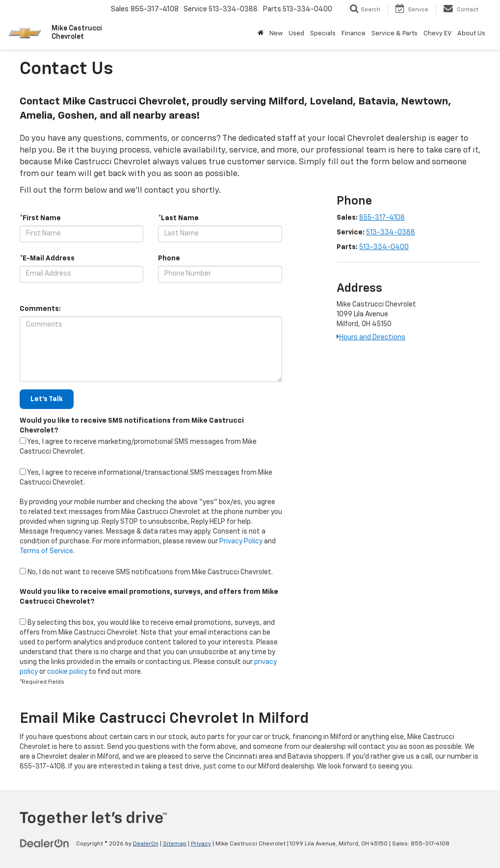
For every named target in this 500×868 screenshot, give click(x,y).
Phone (169, 258)
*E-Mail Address (47, 258)
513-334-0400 (384, 247)
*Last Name (178, 218)
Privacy (201, 844)
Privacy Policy (241, 541)
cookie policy (67, 672)
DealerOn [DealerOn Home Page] (146, 844)
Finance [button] (354, 34)
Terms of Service (46, 551)
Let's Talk (47, 399)
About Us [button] (471, 34)
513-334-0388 (391, 232)
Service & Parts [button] (395, 34)
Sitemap (175, 844)
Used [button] (296, 34)
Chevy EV (437, 34)
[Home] (261, 34)
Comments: (40, 309)
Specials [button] (323, 34)
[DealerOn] (45, 843)
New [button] (276, 34)
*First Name (40, 218)
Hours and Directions (371, 337)
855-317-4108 (382, 218)
